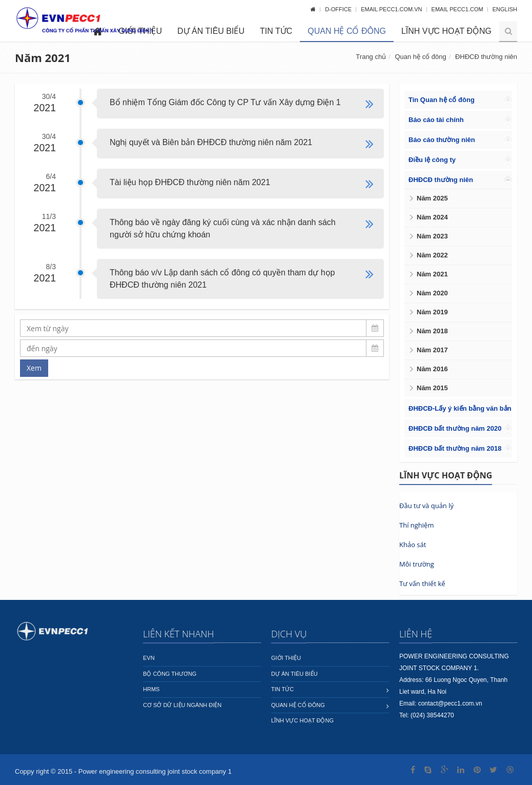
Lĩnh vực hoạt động (446, 31)
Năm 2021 (432, 274)
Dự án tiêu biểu (211, 31)
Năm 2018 (432, 331)
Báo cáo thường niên (442, 140)
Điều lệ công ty (432, 160)
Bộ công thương (170, 674)
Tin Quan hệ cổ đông (442, 100)
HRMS (151, 689)
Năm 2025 (432, 198)
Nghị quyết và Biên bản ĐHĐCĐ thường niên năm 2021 (211, 142)
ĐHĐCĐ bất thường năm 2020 (455, 428)
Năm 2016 (432, 369)
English (505, 9)
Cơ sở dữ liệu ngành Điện (182, 705)
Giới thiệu (286, 658)
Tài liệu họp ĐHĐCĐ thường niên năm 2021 (190, 182)
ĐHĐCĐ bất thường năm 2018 (455, 448)
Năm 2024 (432, 217)
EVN (149, 658)
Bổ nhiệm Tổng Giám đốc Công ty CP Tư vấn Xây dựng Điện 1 (225, 102)
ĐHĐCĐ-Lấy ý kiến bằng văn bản (460, 408)
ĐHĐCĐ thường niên (486, 57)
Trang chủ (371, 57)
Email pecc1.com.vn (392, 9)
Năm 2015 (432, 388)
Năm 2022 (432, 255)
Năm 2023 (432, 236)
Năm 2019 (432, 312)
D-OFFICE (339, 9)
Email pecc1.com (458, 9)
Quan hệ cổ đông (347, 31)
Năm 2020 (432, 293)
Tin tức (276, 31)
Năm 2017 (432, 350)
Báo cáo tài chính (436, 120)
